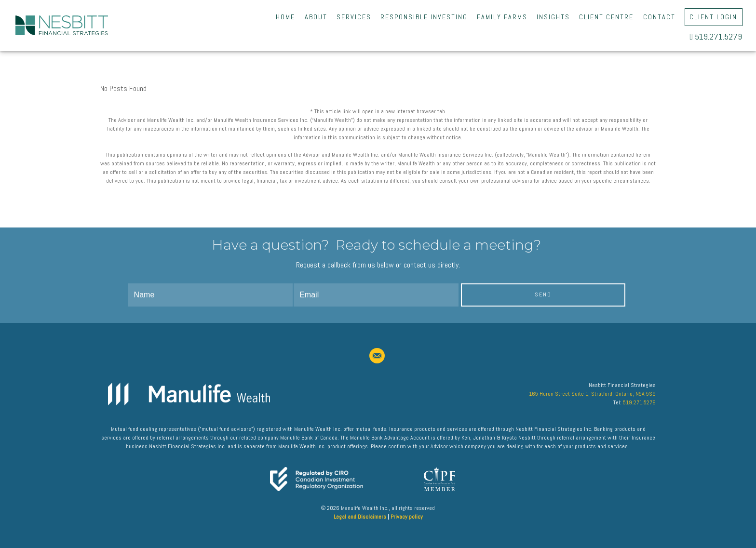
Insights (553, 17)
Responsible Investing (424, 17)
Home (285, 17)
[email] (377, 356)
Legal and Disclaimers (360, 517)
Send (543, 294)
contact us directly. (432, 265)
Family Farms (502, 17)
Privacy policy (407, 517)
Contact (659, 17)
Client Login (713, 17)
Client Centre (606, 17)
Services (354, 17)
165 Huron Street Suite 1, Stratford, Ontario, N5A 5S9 (592, 394)
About (316, 17)
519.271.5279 (639, 402)
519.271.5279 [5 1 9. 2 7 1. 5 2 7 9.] (716, 37)
